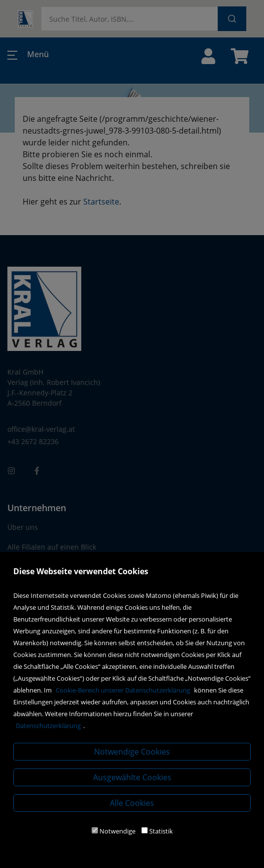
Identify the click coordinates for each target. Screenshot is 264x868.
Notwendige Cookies (132, 752)
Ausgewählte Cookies (132, 777)
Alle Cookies (132, 803)
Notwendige (117, 831)
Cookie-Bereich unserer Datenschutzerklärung (123, 690)
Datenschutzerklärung (48, 726)
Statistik (161, 831)
